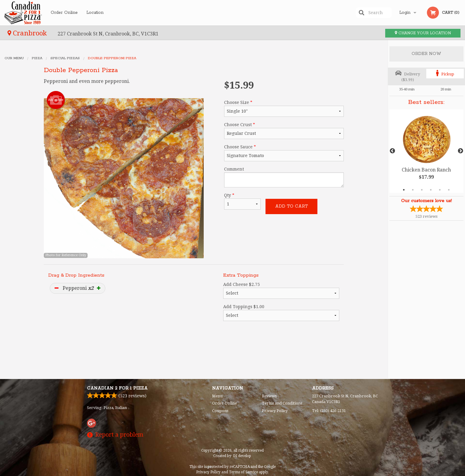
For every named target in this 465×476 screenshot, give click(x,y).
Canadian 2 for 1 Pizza (117, 388)
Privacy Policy (275, 411)
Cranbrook (28, 33)
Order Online (64, 13)
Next (460, 151)
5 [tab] (440, 190)
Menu (217, 396)
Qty (242, 201)
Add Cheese (281, 290)
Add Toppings (281, 313)
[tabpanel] (426, 151)
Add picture (56, 100)
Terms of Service (243, 472)
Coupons (220, 411)
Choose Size (284, 108)
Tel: (329, 411)
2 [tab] (413, 190)
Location (95, 13)
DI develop (242, 456)
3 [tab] (422, 190)
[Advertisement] (194, 354)
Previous (392, 151)
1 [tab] (404, 190)
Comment (284, 177)
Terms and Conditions (282, 403)
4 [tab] (431, 190)
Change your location (423, 33)
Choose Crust (284, 131)
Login (405, 13)
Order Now (426, 54)
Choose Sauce (284, 153)
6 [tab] (449, 190)
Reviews (269, 396)
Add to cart (291, 206)
